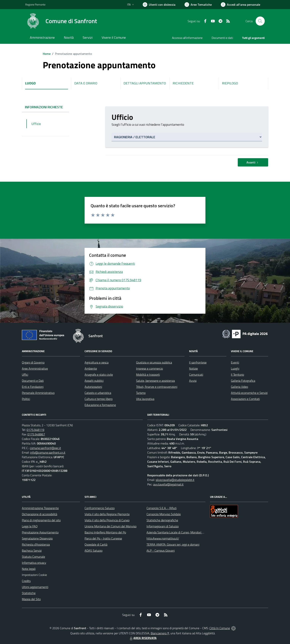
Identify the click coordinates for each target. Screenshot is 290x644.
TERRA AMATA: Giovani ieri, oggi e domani (173, 544)
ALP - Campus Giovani (161, 551)
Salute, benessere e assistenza (155, 381)
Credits (26, 581)
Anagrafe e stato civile (99, 375)
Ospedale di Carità (96, 544)
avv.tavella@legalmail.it (168, 484)
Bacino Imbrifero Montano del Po (105, 532)
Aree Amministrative (35, 368)
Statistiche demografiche (162, 520)
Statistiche (29, 593)
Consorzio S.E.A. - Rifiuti (162, 508)
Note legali (29, 569)
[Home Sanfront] (61, 21)
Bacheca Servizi (32, 551)
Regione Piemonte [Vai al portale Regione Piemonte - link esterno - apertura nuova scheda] (35, 4)
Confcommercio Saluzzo (100, 508)
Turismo (141, 393)
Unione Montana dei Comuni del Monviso (111, 526)
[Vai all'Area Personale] (240, 5)
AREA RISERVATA (143, 638)
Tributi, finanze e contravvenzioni (157, 387)
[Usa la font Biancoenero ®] (159, 5)
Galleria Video (239, 387)
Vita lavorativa (145, 399)
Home (47, 54)
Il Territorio (237, 375)
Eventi (235, 362)
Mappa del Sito (31, 599)
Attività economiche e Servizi (249, 393)
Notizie (193, 368)
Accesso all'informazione (187, 38)
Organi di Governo (33, 362)
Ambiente (91, 368)
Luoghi (235, 368)
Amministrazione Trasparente (40, 508)
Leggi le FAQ (30, 526)
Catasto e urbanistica (98, 393)
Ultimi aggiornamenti (35, 587)
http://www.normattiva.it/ (163, 538)
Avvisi (193, 381)
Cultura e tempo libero (99, 399)
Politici (26, 399)
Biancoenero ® (160, 633)
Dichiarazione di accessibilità (40, 514)
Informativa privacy (34, 563)
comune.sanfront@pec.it (45, 448)
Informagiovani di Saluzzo (163, 526)
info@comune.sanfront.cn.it (48, 452)
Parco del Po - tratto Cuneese (103, 538)
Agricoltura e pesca (97, 362)
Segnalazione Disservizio (37, 538)
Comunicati (196, 375)
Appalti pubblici (94, 381)
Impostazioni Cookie (34, 575)
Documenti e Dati (33, 381)
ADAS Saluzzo (93, 551)
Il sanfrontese (198, 362)
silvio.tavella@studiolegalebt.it (175, 480)
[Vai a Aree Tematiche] (198, 5)
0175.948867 (36, 434)
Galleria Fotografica (243, 381)
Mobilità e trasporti (148, 375)
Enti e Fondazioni (33, 387)
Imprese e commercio (149, 368)
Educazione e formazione (100, 405)
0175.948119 (35, 430)
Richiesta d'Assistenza (36, 544)
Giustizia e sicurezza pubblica (154, 362)
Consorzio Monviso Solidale (164, 514)
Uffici (25, 375)
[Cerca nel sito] (260, 21)
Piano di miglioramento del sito (41, 520)
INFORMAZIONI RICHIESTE (45, 107)
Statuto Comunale (33, 557)
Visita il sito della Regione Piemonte (107, 514)
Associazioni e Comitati (245, 399)
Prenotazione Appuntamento (40, 532)
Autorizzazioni (93, 387)
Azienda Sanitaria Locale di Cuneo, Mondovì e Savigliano (182, 532)
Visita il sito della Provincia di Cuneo (107, 520)
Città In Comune (220, 628)
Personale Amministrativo (38, 393)
